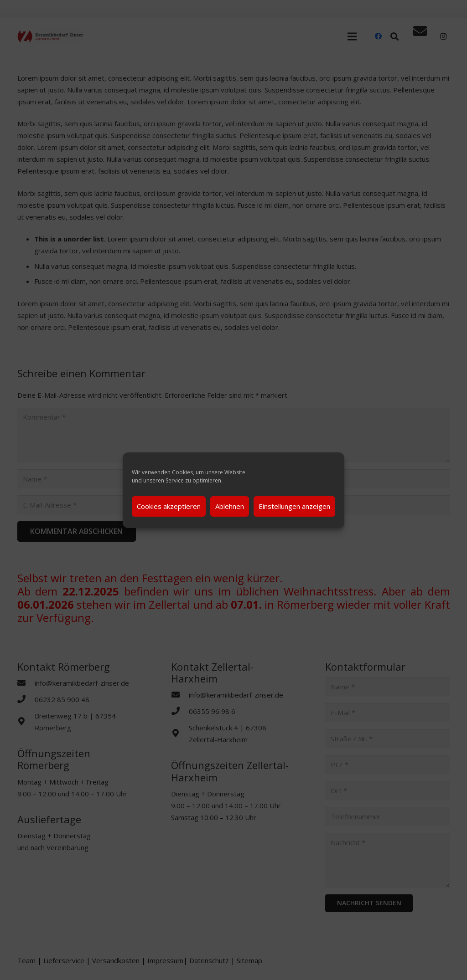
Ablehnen (230, 506)
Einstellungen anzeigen (294, 506)
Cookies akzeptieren (169, 506)
